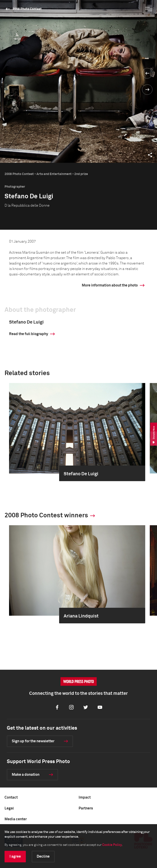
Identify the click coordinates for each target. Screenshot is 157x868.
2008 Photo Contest (27, 9)
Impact (85, 797)
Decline (43, 856)
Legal (9, 808)
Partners (86, 808)
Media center (16, 819)
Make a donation (26, 775)
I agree (15, 856)
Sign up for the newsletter (33, 741)
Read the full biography (29, 334)
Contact (11, 797)
